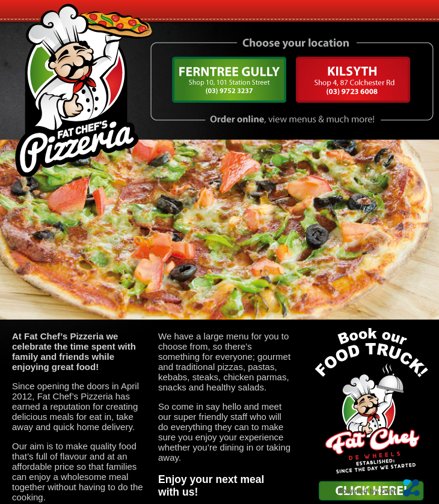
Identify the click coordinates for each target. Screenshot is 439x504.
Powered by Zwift (367, 491)
